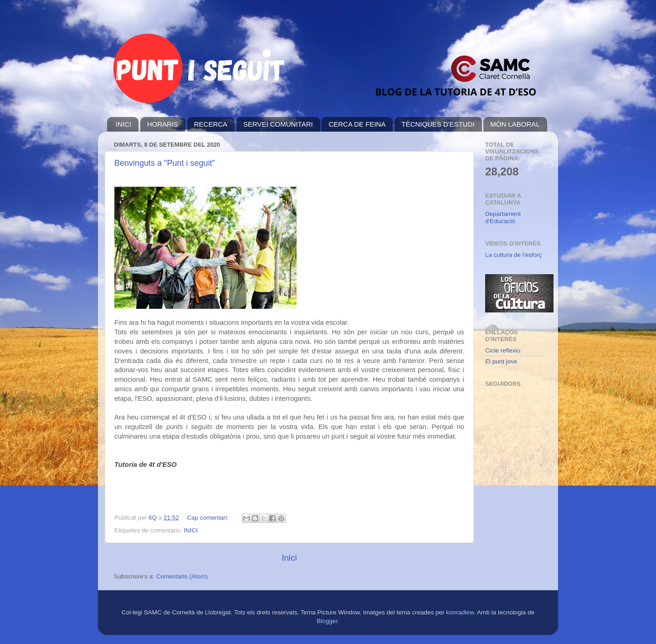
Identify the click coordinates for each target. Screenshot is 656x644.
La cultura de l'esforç (513, 255)
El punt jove (501, 361)
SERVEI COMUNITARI (278, 124)
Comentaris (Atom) (182, 576)
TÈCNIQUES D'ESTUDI (438, 124)
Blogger (327, 621)
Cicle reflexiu (503, 350)
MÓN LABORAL (515, 124)
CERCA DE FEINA (357, 124)
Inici (289, 558)
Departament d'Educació (503, 217)
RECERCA (211, 124)
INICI (123, 124)
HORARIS (163, 124)
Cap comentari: (208, 518)
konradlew (460, 612)
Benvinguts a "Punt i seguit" (165, 163)
